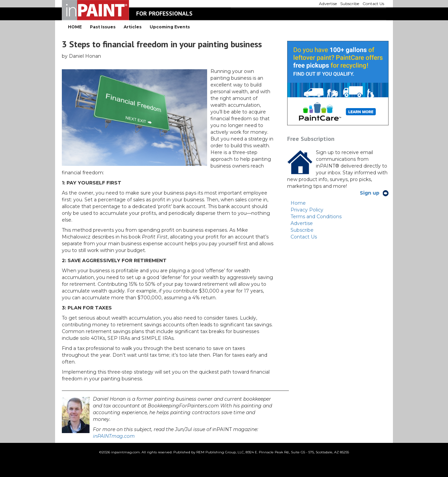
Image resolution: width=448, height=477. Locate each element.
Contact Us (304, 237)
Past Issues (103, 27)
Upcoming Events (170, 27)
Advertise (302, 223)
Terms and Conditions (316, 217)
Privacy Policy (307, 210)
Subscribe (302, 230)
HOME (75, 27)
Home (298, 203)
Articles (133, 27)
